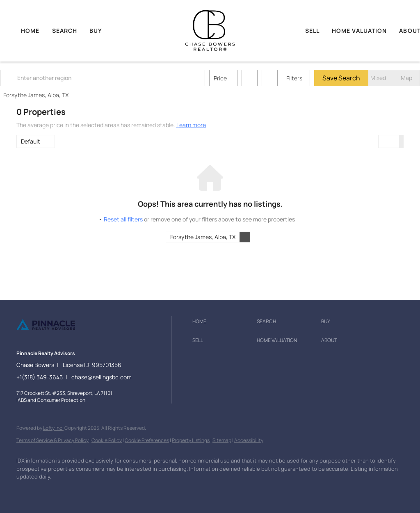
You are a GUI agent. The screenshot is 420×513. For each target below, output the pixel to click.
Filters (311, 78)
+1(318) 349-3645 (40, 377)
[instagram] (74, 491)
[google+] (98, 491)
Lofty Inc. (53, 428)
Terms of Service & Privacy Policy (52, 440)
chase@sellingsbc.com (102, 377)
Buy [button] (96, 31)
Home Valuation (359, 31)
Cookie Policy (107, 440)
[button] (26, 78)
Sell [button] (312, 31)
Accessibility (249, 440)
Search (65, 31)
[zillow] (50, 491)
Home (30, 31)
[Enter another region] (122, 78)
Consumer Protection (61, 400)
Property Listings (191, 440)
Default (31, 141)
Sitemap (222, 440)
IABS (22, 400)
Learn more (191, 125)
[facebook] (26, 491)
